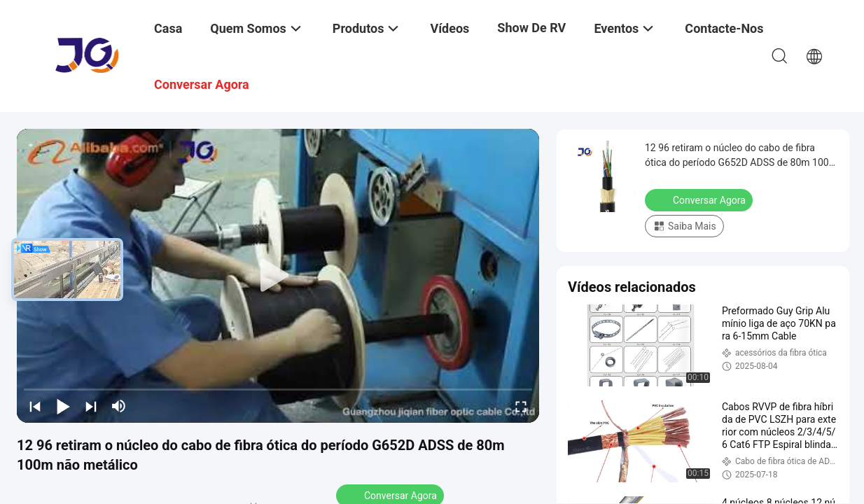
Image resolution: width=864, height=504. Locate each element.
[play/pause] (63, 406)
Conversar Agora (700, 199)
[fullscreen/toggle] (521, 406)
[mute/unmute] (119, 406)
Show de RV (531, 28)
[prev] (35, 406)
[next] (91, 406)
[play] (278, 276)
